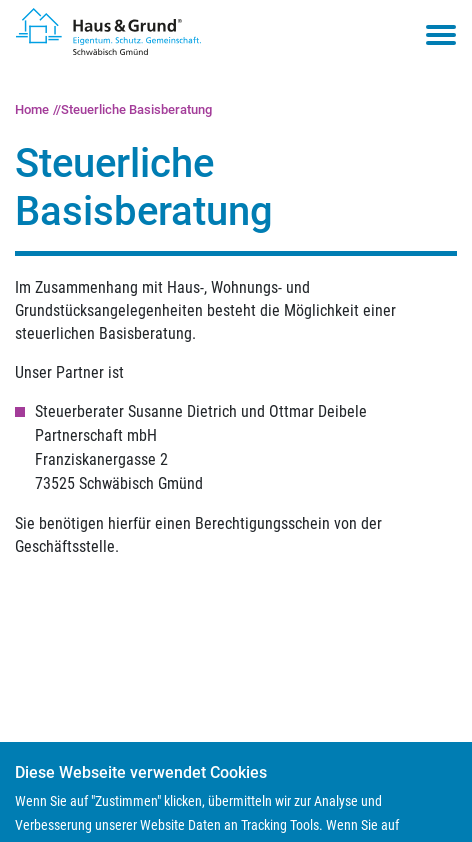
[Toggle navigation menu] (441, 35)
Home (32, 109)
